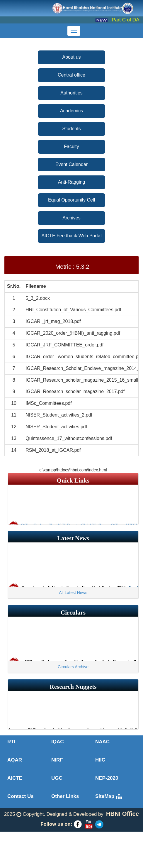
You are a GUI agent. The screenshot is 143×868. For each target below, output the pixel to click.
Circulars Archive (73, 667)
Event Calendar (71, 164)
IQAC (58, 742)
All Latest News (73, 593)
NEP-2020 (107, 778)
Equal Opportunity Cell (71, 200)
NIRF (57, 760)
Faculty (71, 147)
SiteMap (109, 796)
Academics (71, 111)
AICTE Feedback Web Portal (71, 236)
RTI (11, 742)
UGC (57, 778)
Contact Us (21, 796)
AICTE (15, 778)
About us (71, 57)
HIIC (100, 760)
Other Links (65, 796)
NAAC (102, 742)
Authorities (71, 93)
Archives (71, 218)
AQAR (15, 760)
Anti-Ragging (72, 182)
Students (71, 129)
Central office (71, 75)
